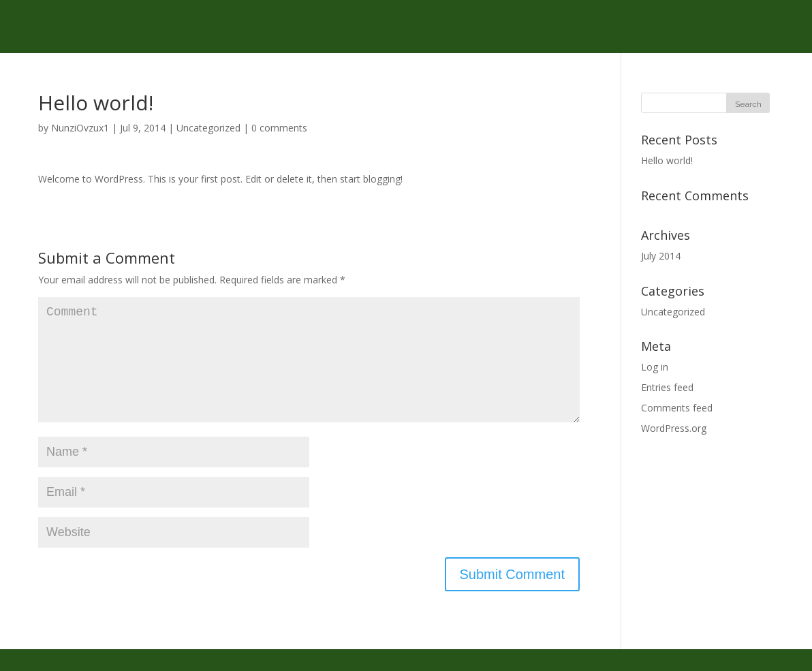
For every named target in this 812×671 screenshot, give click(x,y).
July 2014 (661, 256)
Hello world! (667, 160)
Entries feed (667, 387)
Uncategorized (208, 128)
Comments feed (677, 408)
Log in (655, 367)
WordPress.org (674, 428)
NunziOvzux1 (80, 128)
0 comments (279, 128)
